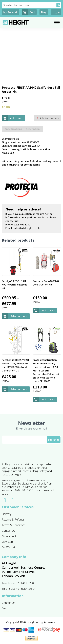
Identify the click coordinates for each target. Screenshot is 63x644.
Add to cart (12, 118)
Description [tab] (33, 129)
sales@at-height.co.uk (26, 228)
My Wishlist (8, 547)
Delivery (7, 514)
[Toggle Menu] (57, 23)
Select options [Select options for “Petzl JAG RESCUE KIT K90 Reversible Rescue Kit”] (19, 316)
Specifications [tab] (13, 129)
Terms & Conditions (14, 525)
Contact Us (8, 531)
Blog (5, 608)
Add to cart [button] (48, 310)
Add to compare (48, 118)
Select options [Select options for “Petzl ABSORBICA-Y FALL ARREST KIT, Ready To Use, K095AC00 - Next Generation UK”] (19, 389)
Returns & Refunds (13, 520)
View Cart (7, 542)
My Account (9, 536)
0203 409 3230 (22, 225)
